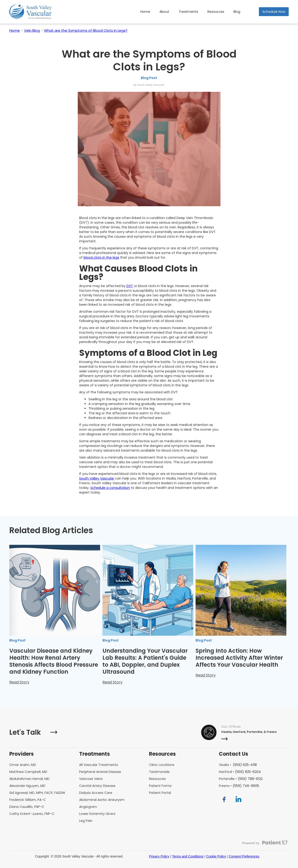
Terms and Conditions (188, 856)
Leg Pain (86, 821)
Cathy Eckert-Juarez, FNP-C (32, 814)
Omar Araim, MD (23, 765)
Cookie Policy (216, 856)
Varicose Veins (91, 779)
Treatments (188, 12)
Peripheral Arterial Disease (100, 772)
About (164, 12)
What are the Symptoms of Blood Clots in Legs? (86, 30)
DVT (130, 286)
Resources (216, 12)
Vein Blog (32, 30)
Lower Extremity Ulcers (97, 814)
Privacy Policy (159, 856)
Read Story (19, 682)
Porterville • (241, 779)
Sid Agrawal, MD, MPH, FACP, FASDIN (37, 793)
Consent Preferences (244, 856)
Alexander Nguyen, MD (27, 786)
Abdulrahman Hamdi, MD (29, 779)
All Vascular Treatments (99, 765)
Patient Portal (160, 793)
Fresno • (239, 786)
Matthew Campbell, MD (28, 772)
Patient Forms (160, 786)
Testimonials (159, 772)
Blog (237, 12)
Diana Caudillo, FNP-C (27, 807)
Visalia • (238, 765)
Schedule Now (274, 12)
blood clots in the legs (101, 257)
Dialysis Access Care (96, 793)
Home (145, 12)
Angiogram (88, 807)
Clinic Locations (162, 765)
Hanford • (240, 772)
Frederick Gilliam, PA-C (28, 800)
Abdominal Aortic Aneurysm (102, 800)
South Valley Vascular (97, 478)
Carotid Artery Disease (97, 786)
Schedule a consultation (110, 488)
